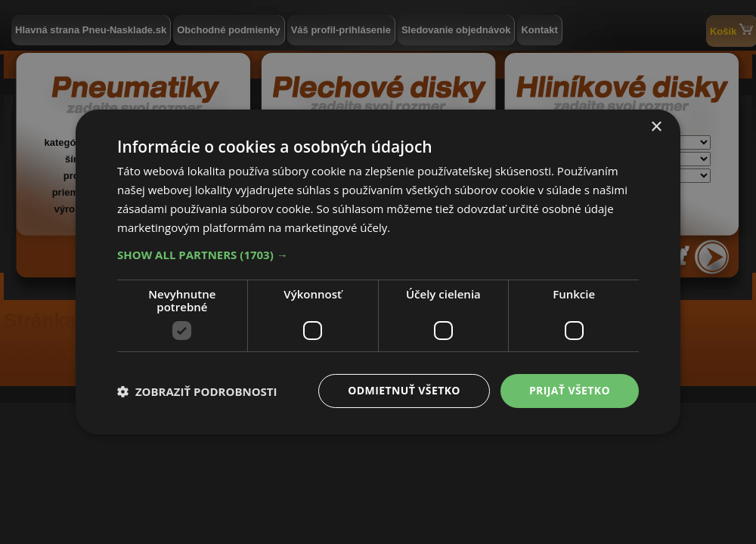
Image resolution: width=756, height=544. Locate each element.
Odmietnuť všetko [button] (404, 390)
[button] (378, 255)
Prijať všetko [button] (570, 390)
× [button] (656, 127)
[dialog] (378, 272)
